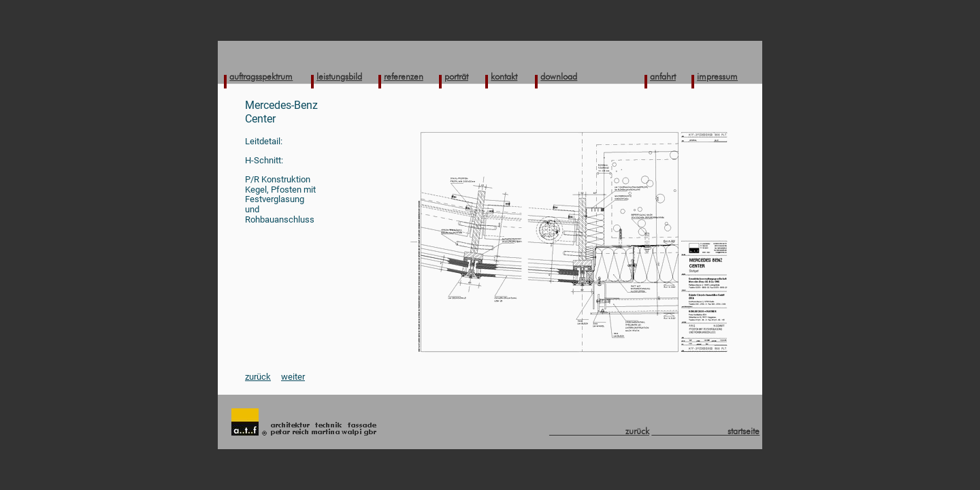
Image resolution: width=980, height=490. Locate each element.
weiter (293, 377)
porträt (456, 76)
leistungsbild (339, 76)
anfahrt (663, 76)
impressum (717, 76)
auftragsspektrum (261, 76)
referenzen (404, 76)
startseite (705, 431)
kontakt (504, 76)
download (559, 76)
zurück (258, 377)
